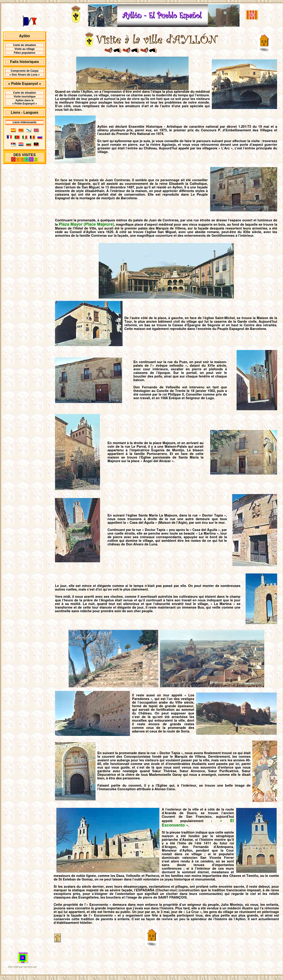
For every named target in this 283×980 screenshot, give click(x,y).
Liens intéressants (24, 122)
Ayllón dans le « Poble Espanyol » (24, 102)
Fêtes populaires (24, 53)
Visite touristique (24, 97)
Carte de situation (24, 45)
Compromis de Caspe (24, 71)
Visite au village (25, 49)
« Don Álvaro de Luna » (24, 75)
